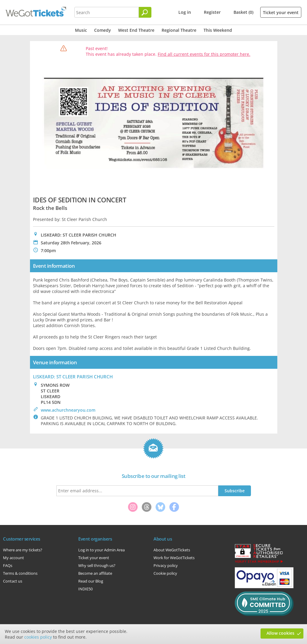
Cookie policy (165, 573)
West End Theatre (136, 30)
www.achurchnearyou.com (68, 410)
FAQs (8, 565)
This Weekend (218, 30)
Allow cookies (280, 633)
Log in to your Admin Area (101, 550)
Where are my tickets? (23, 550)
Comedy (103, 30)
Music (81, 30)
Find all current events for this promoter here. (204, 54)
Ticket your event (281, 12)
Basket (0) (243, 12)
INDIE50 (85, 589)
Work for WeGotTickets (174, 558)
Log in (185, 12)
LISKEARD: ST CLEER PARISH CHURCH (73, 377)
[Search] (145, 12)
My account (13, 558)
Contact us (13, 581)
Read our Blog (91, 581)
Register (212, 12)
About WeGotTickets (172, 550)
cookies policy (38, 637)
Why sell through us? (97, 565)
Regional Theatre (179, 30)
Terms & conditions (20, 573)
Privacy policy (166, 565)
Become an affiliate (95, 573)
